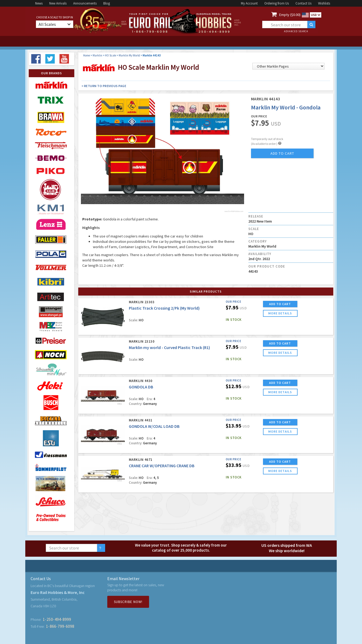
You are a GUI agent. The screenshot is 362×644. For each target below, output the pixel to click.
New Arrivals (58, 3)
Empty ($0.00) (290, 15)
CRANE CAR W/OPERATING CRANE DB (162, 466)
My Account (249, 3)
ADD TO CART (280, 304)
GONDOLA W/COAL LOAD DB (154, 426)
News (39, 3)
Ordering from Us (277, 3)
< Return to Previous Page (104, 86)
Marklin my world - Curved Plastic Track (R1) (169, 347)
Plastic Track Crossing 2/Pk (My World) (164, 308)
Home (87, 55)
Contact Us (303, 3)
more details (280, 313)
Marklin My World (129, 55)
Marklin (97, 55)
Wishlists (324, 3)
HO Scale (110, 55)
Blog (107, 3)
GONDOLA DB (141, 387)
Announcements (85, 3)
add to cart (282, 153)
